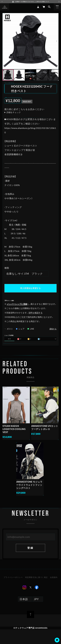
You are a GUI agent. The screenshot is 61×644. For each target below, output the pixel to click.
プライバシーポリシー (13, 577)
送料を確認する (36, 313)
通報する (53, 329)
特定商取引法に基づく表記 (36, 577)
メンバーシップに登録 (17, 304)
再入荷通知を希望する (30, 288)
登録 (30, 548)
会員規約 (54, 577)
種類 (7, 268)
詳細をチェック (14, 112)
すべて (9, 339)
